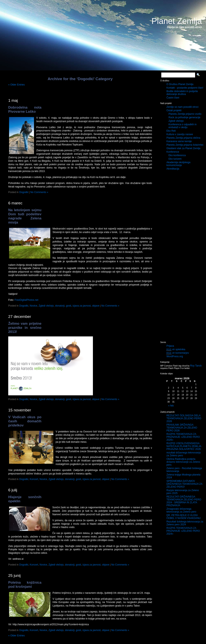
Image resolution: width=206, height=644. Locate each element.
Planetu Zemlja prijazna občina (183, 138)
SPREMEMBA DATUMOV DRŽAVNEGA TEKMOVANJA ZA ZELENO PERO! (184, 484)
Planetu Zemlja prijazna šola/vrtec (185, 145)
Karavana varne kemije (179, 141)
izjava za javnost (82, 306)
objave (96, 306)
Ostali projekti (174, 110)
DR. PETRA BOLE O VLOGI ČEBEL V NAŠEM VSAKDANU (184, 517)
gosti (68, 306)
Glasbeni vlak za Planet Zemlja (183, 148)
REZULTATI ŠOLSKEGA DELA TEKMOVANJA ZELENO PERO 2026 (184, 418)
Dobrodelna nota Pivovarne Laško (25, 109)
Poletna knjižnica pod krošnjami (25, 585)
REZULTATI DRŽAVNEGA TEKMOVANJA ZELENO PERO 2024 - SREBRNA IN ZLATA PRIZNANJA (184, 501)
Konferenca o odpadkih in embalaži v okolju (183, 126)
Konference (173, 152)
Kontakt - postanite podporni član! (185, 88)
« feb (171, 406)
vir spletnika (176, 349)
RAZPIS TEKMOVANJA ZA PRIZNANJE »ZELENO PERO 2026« (183, 437)
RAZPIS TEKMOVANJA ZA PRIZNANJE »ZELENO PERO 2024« (183, 531)
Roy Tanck (196, 366)
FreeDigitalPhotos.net (26, 300)
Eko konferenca (177, 155)
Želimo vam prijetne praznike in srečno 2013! (25, 328)
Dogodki (24, 192)
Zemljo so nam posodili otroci (182, 107)
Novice (33, 306)
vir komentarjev (178, 353)
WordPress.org (175, 356)
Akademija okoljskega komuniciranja (178, 164)
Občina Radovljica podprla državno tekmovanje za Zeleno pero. (183, 462)
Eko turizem (175, 159)
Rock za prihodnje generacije (184, 117)
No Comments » (39, 192)
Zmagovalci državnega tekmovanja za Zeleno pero (181, 510)
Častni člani (173, 98)
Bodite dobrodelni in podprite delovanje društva (182, 93)
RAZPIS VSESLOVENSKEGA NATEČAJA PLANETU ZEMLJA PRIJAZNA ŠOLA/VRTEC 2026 (184, 446)
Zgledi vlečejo (46, 306)
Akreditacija (173, 169)
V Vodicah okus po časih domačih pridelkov (25, 421)
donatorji (60, 306)
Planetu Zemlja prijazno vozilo (185, 114)
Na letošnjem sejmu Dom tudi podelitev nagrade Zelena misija (25, 216)
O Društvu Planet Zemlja (180, 84)
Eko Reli (171, 131)
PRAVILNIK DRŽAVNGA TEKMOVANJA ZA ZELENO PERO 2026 (182, 428)
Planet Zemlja (177, 21)
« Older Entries (16, 85)
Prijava (170, 346)
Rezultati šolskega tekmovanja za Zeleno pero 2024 (185, 523)
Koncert (34, 479)
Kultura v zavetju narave (180, 134)
